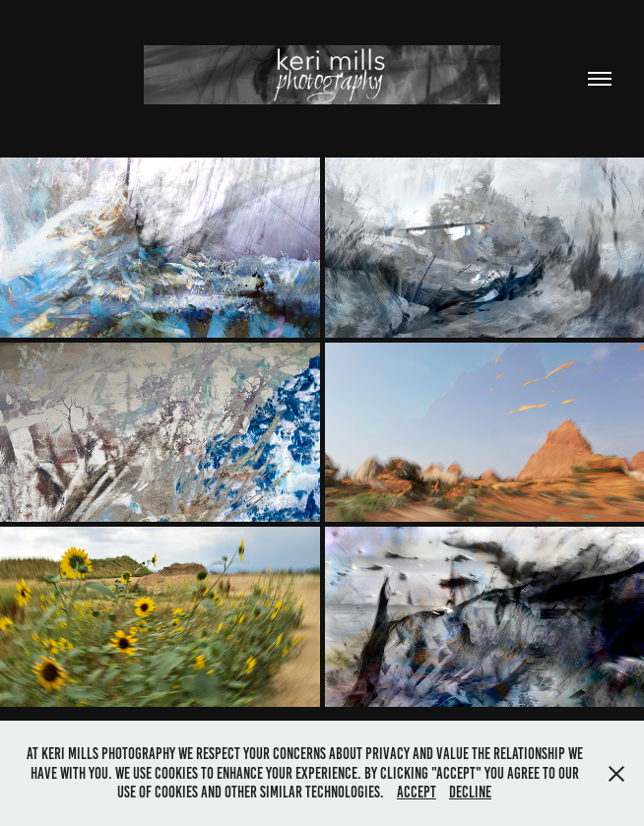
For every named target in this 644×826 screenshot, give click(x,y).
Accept (417, 792)
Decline (470, 792)
